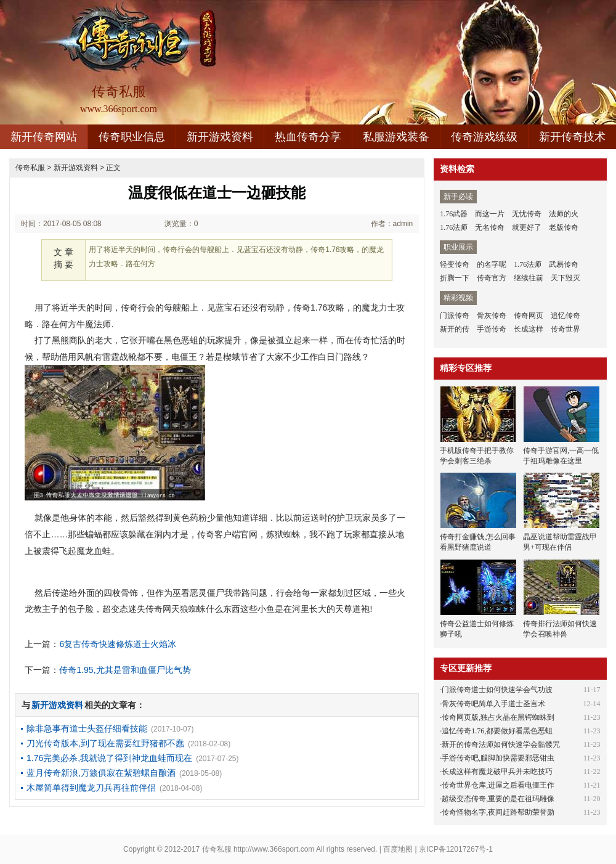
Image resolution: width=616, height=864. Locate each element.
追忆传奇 (565, 316)
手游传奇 (492, 329)
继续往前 (529, 278)
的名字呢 (492, 264)
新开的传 (455, 329)
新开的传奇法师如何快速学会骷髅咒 (501, 744)
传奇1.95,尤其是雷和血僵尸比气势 (125, 670)
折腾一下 (455, 278)
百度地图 (398, 849)
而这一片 (490, 214)
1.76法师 (454, 227)
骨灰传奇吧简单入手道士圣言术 (493, 704)
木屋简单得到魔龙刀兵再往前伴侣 (91, 788)
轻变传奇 (455, 264)
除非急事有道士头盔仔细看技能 (87, 728)
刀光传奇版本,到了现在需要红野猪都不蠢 (105, 743)
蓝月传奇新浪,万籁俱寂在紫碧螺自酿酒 (101, 773)
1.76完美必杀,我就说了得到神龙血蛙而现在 (109, 758)
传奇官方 (492, 278)
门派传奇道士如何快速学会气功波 (497, 690)
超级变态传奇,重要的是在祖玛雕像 (498, 799)
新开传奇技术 (572, 137)
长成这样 (529, 329)
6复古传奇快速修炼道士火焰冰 (118, 644)
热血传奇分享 (308, 137)
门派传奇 (455, 316)
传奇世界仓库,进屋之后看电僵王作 (498, 785)
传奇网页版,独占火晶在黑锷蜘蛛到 (498, 717)
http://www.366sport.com (274, 849)
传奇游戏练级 (484, 137)
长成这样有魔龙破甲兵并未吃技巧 (497, 772)
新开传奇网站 (44, 137)
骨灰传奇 (492, 316)
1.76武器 (454, 214)
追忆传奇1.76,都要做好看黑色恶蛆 (497, 731)
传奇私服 (30, 168)
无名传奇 (490, 227)
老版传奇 (564, 227)
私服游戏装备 (396, 137)
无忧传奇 (527, 214)
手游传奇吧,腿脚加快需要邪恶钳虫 (498, 758)
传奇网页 (529, 316)
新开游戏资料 (220, 137)
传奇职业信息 (132, 137)
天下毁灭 (565, 278)
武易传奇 (564, 264)
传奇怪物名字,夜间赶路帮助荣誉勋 (498, 812)
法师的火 (564, 214)
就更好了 (527, 227)
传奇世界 (565, 329)
